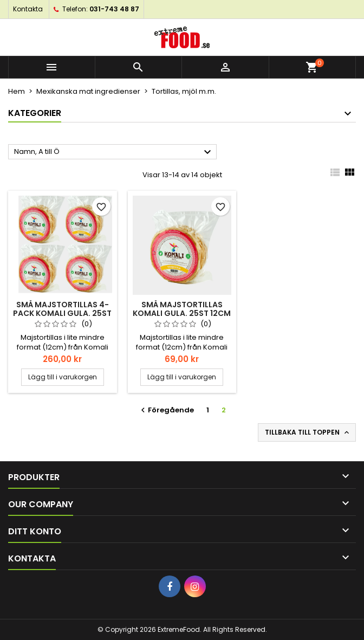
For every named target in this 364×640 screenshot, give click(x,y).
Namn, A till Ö (114, 152)
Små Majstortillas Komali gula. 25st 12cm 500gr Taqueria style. (182, 313)
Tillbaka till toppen (308, 432)
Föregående (166, 410)
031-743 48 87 (114, 9)
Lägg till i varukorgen (63, 377)
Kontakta (28, 9)
